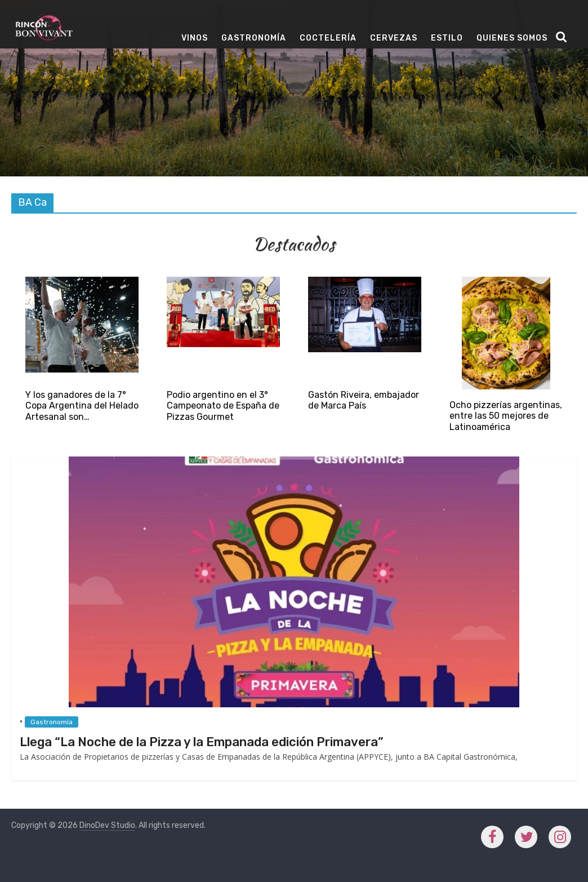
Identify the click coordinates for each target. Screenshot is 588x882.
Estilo (447, 38)
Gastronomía (254, 38)
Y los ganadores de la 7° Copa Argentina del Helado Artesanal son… (82, 405)
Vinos (195, 38)
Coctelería (328, 38)
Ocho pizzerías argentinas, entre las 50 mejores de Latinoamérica (506, 416)
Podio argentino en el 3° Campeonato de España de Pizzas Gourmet (223, 405)
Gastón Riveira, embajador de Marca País (364, 400)
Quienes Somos (512, 38)
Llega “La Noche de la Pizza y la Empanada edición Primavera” (202, 742)
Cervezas (394, 38)
